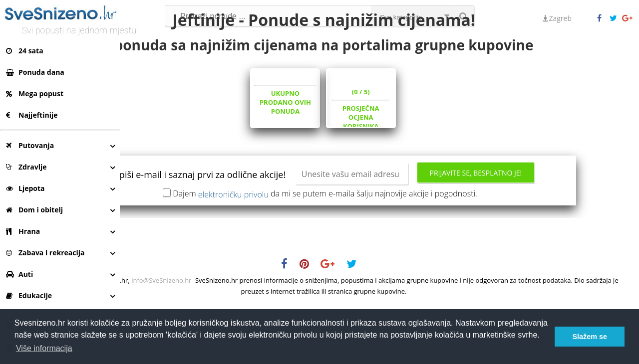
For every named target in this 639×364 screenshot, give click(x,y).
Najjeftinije (32, 115)
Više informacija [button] (44, 348)
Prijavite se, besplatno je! (380, 234)
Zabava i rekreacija (45, 253)
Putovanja (30, 145)
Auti (19, 274)
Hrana (23, 231)
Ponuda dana (35, 72)
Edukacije (29, 295)
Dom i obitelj (34, 210)
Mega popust (35, 93)
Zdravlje (26, 167)
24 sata (25, 51)
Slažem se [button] (590, 337)
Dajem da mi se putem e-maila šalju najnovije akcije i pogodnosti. (381, 251)
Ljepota (25, 188)
